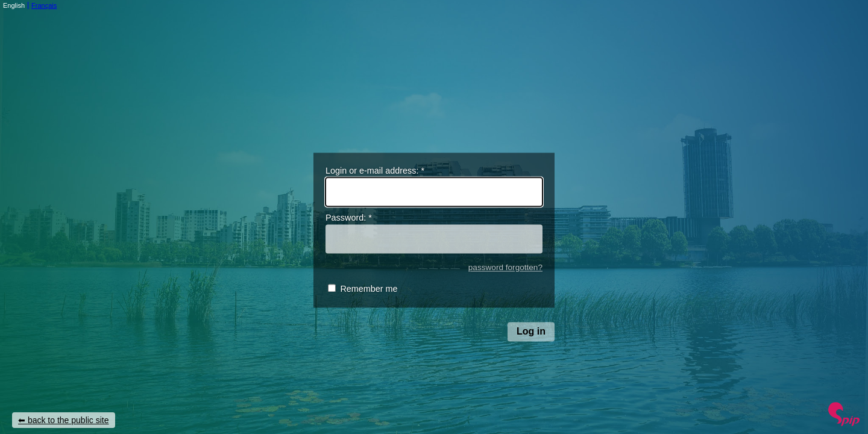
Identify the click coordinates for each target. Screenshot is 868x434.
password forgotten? (505, 267)
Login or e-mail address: (375, 171)
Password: (349, 218)
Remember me (369, 289)
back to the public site (68, 420)
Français (44, 5)
